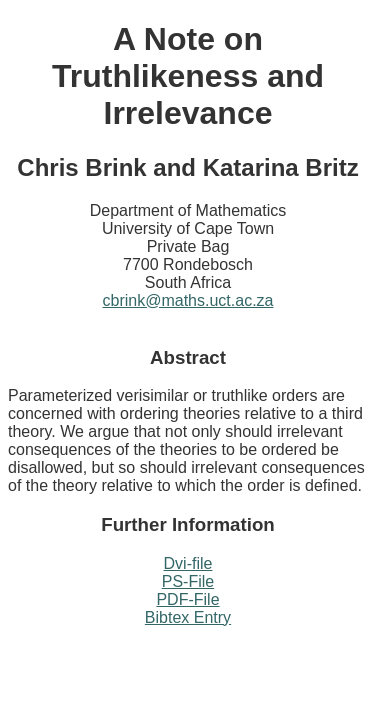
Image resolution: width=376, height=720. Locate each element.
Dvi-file (188, 563)
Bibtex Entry (188, 617)
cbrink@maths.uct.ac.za (188, 300)
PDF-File (187, 599)
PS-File (188, 581)
